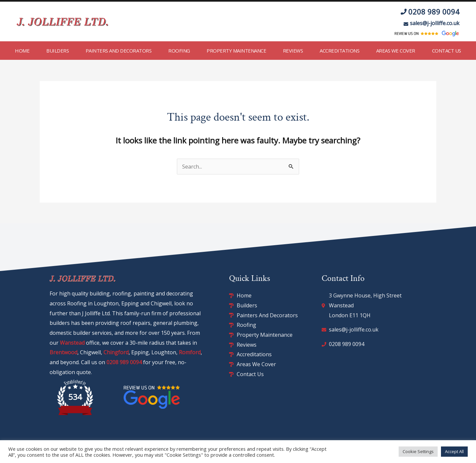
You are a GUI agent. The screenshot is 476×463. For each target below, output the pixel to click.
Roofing (179, 51)
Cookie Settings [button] (418, 451)
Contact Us (447, 51)
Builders (58, 51)
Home (22, 51)
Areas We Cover (396, 51)
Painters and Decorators (119, 51)
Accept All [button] (454, 451)
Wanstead (72, 343)
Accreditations (339, 51)
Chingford (116, 352)
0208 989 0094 (124, 362)
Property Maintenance (236, 51)
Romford (190, 352)
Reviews (293, 51)
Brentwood (63, 352)
